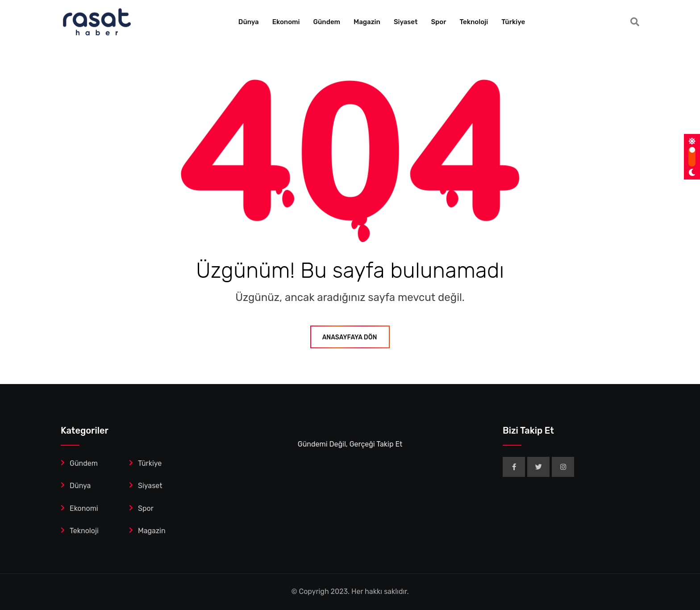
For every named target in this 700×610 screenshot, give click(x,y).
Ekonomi (286, 22)
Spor (438, 22)
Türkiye (513, 22)
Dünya (249, 22)
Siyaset (406, 22)
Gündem (327, 22)
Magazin (367, 22)
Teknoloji (474, 22)
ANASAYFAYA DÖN (350, 337)
